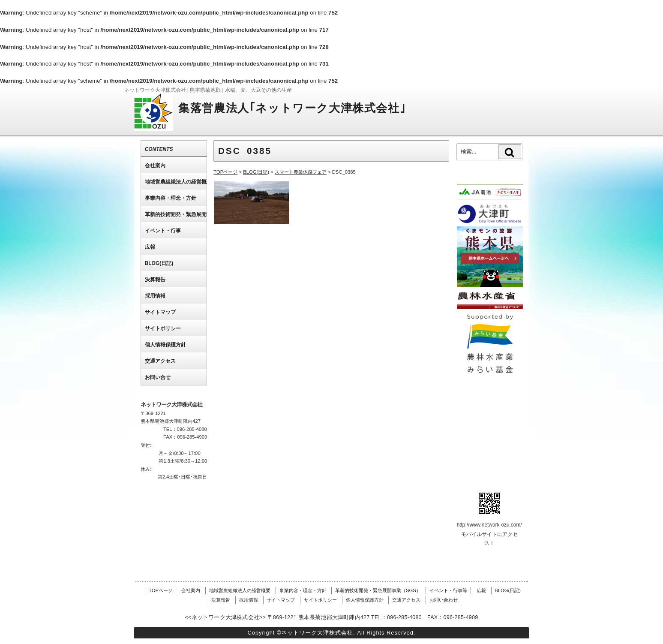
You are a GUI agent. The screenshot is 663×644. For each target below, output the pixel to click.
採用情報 (249, 600)
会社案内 (191, 590)
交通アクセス (406, 600)
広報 (481, 590)
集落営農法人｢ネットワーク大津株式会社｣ (292, 108)
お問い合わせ (444, 600)
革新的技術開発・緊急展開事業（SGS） (378, 590)
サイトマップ (281, 600)
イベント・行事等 (448, 590)
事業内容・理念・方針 (303, 590)
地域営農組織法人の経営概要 (240, 590)
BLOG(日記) (508, 590)
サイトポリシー (320, 600)
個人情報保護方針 (365, 600)
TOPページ (161, 590)
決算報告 (221, 600)
